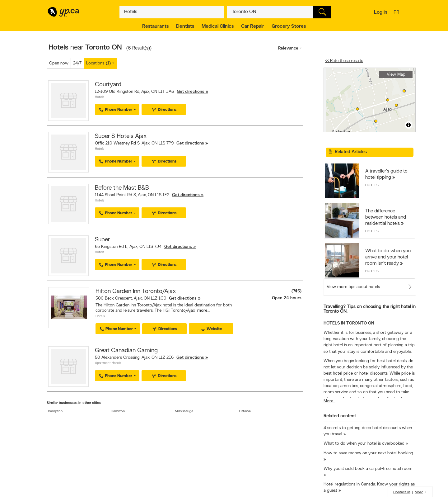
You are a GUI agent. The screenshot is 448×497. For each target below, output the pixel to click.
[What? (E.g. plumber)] (172, 12)
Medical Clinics (218, 26)
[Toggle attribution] (408, 125)
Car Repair (253, 26)
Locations (98, 63)
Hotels (100, 97)
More (419, 492)
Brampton (55, 411)
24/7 (77, 63)
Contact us (402, 492)
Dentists (185, 26)
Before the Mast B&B (122, 188)
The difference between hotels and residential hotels (386, 217)
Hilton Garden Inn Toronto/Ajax (136, 291)
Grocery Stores (289, 26)
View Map (396, 75)
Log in (381, 12)
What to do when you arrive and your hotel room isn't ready (388, 257)
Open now (59, 63)
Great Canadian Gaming (126, 351)
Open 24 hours (287, 298)
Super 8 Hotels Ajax (121, 136)
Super (102, 240)
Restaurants (155, 26)
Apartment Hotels (108, 363)
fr (397, 13)
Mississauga (184, 411)
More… (329, 401)
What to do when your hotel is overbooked (364, 444)
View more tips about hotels (353, 287)
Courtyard (108, 85)
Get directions (191, 92)
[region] (370, 100)
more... (204, 311)
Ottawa (245, 411)
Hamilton (118, 411)
